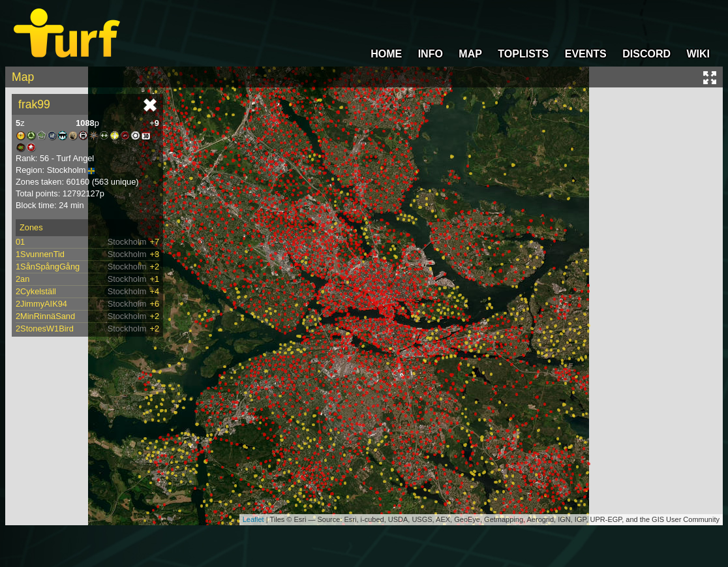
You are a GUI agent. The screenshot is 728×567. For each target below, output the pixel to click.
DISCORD (646, 54)
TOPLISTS (523, 54)
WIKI (698, 54)
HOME (386, 54)
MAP (470, 54)
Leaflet (253, 519)
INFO (431, 54)
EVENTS (586, 54)
